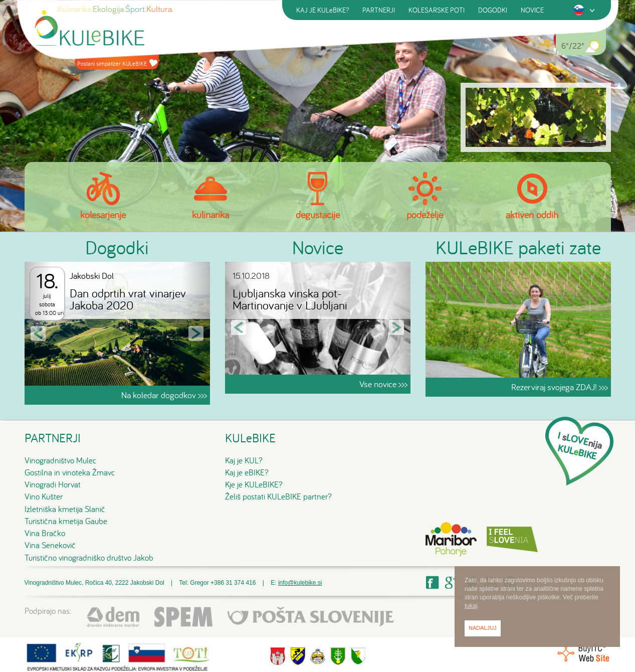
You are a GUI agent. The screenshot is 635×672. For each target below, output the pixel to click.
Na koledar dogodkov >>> (164, 395)
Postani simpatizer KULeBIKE (117, 63)
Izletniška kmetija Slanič (65, 509)
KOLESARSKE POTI (437, 10)
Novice (318, 247)
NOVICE (532, 10)
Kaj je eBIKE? (247, 472)
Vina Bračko (45, 533)
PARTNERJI (379, 10)
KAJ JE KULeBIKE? (323, 10)
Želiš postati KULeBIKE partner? (278, 496)
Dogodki (117, 247)
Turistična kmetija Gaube (66, 521)
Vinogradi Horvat (53, 484)
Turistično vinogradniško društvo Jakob (89, 558)
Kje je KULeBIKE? (254, 484)
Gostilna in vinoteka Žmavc (70, 472)
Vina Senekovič (50, 545)
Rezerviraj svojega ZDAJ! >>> (560, 387)
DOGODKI (493, 10)
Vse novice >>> (383, 384)
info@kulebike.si (300, 583)
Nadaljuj (483, 628)
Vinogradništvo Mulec (61, 460)
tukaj (471, 606)
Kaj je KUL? (244, 460)
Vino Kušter (44, 496)
